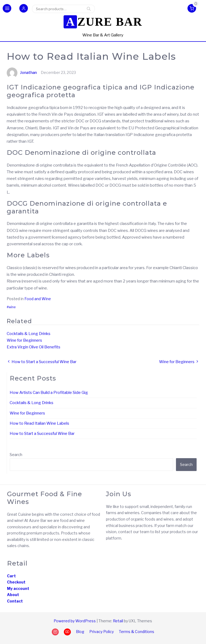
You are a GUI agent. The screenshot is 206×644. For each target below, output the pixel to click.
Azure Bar (104, 22)
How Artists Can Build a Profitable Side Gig (49, 393)
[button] (24, 9)
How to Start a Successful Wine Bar (42, 434)
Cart (11, 576)
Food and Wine (38, 299)
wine (12, 307)
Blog (80, 632)
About (13, 595)
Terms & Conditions (137, 632)
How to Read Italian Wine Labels (39, 423)
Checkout (16, 582)
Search (89, 9)
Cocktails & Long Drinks (29, 334)
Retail (118, 621)
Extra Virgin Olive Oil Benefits (34, 347)
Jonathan (22, 72)
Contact (15, 601)
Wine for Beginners (24, 340)
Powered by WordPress (75, 621)
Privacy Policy (102, 632)
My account (18, 588)
